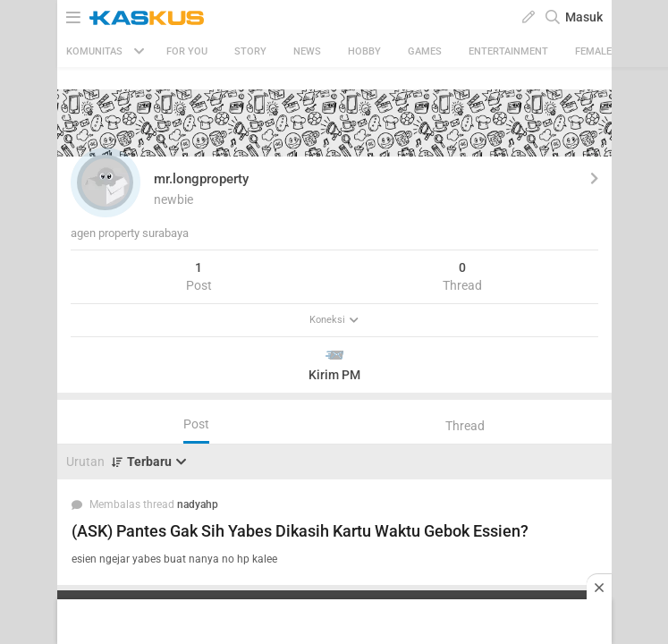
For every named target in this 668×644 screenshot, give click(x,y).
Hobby (364, 51)
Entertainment (508, 51)
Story (250, 51)
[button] (106, 182)
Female (593, 51)
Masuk (584, 17)
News (307, 51)
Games (425, 51)
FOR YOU (187, 51)
